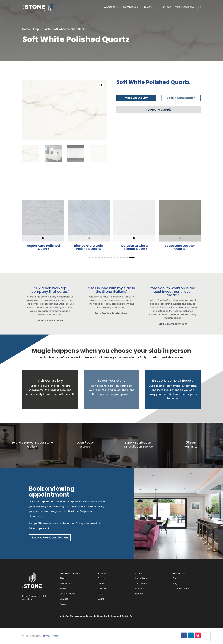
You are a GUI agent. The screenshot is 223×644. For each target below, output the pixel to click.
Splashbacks (142, 578)
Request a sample (159, 110)
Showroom (65, 589)
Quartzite (102, 589)
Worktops (110, 7)
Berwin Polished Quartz (89, 247)
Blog (175, 583)
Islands (139, 594)
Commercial (131, 7)
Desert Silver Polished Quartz (134, 247)
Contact (166, 7)
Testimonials (66, 583)
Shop (36, 29)
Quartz (46, 29)
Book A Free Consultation (50, 538)
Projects (148, 7)
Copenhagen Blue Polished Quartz (180, 247)
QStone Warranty (181, 589)
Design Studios (67, 594)
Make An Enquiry (136, 98)
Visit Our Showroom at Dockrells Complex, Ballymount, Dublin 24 (96, 616)
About (63, 578)
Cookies (56, 636)
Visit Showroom (184, 7)
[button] (101, 85)
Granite (101, 578)
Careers (64, 604)
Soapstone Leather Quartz (43, 247)
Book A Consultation (181, 98)
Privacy (47, 636)
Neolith (101, 594)
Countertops (141, 583)
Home (26, 29)
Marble (101, 583)
